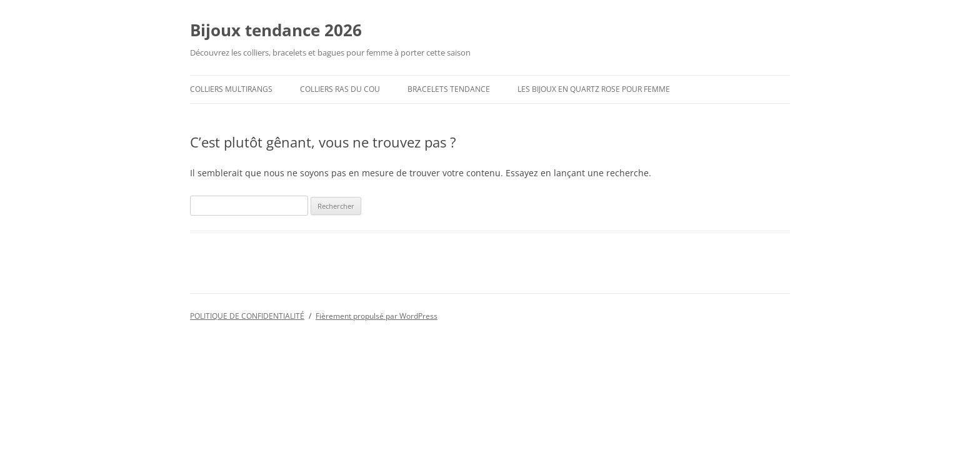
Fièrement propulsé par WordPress (377, 316)
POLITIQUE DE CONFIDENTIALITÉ (247, 316)
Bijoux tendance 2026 (276, 30)
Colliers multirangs (231, 89)
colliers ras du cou (340, 89)
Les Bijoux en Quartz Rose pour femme (594, 89)
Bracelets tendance (449, 89)
